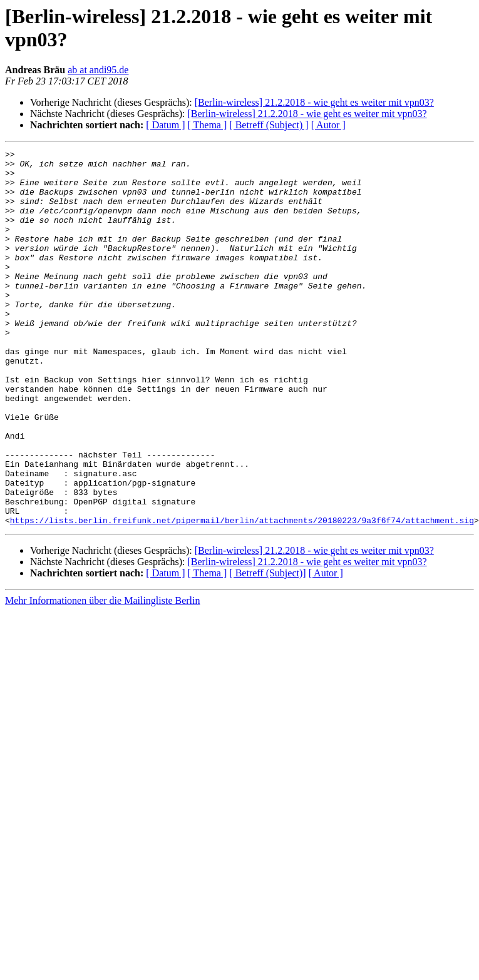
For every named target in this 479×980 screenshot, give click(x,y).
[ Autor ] (328, 125)
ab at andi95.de (98, 70)
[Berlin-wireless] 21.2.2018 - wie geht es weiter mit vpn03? (314, 102)
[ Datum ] (165, 125)
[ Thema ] (208, 125)
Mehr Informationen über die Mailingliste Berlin (102, 676)
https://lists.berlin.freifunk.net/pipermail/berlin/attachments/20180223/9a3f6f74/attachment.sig (242, 595)
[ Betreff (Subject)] (267, 648)
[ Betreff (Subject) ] (269, 125)
